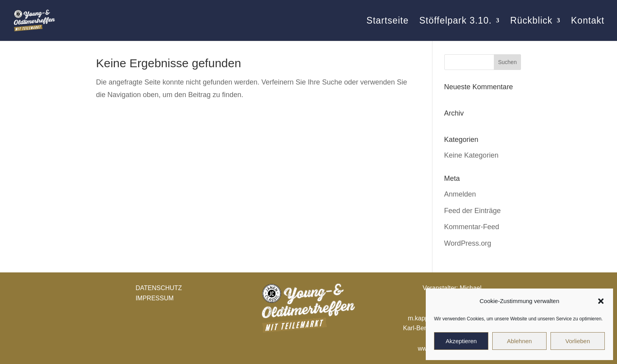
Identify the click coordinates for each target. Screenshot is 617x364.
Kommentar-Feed (472, 227)
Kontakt (588, 22)
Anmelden (460, 194)
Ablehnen (519, 341)
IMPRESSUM (154, 298)
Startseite (387, 22)
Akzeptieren (461, 341)
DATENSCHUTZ (159, 288)
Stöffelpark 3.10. (455, 22)
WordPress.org (468, 243)
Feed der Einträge (473, 211)
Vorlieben (578, 341)
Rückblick (531, 22)
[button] (601, 301)
